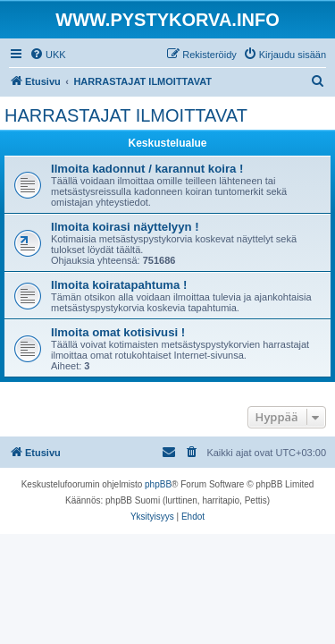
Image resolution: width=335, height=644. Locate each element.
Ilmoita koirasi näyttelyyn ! (125, 227)
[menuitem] (48, 55)
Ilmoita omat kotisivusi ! (118, 332)
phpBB (158, 484)
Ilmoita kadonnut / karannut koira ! (147, 169)
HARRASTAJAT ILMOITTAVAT (126, 115)
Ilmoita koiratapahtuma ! (119, 285)
